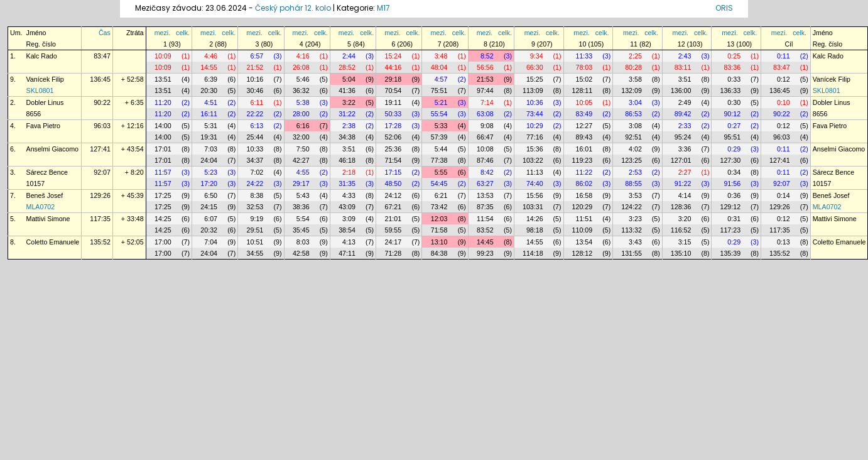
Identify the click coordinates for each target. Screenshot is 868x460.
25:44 (255, 137)
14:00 (163, 126)
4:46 (211, 56)
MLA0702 (41, 207)
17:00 (163, 242)
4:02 (635, 149)
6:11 (257, 102)
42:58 (301, 253)
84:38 (439, 253)
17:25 (163, 195)
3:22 (349, 102)
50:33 (393, 114)
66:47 (485, 137)
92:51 (633, 137)
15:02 (584, 79)
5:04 (349, 79)
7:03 (211, 149)
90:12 (732, 114)
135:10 (681, 253)
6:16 (303, 126)
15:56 (535, 195)
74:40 (535, 183)
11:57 (163, 172)
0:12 (784, 79)
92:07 (102, 172)
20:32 (209, 230)
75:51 (439, 90)
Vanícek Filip (45, 79)
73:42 (439, 207)
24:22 (255, 183)
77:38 (439, 160)
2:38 (349, 126)
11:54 (485, 219)
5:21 (441, 102)
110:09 (583, 230)
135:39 (730, 253)
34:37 (255, 160)
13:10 (439, 242)
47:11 (347, 253)
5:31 (211, 126)
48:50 (393, 183)
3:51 (685, 79)
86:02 (584, 183)
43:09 (347, 207)
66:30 (535, 67)
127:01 (681, 160)
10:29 (535, 126)
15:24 (393, 56)
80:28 (633, 67)
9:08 (487, 126)
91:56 (732, 183)
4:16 (303, 56)
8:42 (487, 172)
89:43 (584, 137)
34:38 (347, 137)
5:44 (441, 149)
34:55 (255, 253)
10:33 (255, 149)
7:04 (211, 242)
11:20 (163, 102)
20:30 (209, 90)
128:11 (583, 90)
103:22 (533, 160)
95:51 (732, 137)
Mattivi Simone (48, 219)
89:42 (683, 114)
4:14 (685, 195)
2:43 (685, 56)
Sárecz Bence (47, 172)
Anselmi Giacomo (53, 149)
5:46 (303, 79)
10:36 (535, 102)
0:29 (734, 149)
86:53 (633, 114)
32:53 (255, 207)
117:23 (730, 230)
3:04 (635, 102)
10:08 (485, 149)
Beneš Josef (45, 195)
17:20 (209, 183)
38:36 (301, 207)
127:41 (100, 149)
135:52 (100, 242)
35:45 (301, 230)
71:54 (393, 160)
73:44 (535, 114)
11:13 (535, 172)
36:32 (301, 90)
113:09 (533, 90)
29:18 (393, 79)
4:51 (211, 102)
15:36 (535, 149)
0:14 (784, 195)
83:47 (102, 56)
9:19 (257, 219)
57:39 (439, 137)
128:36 (681, 207)
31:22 (347, 114)
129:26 (100, 195)
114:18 (533, 253)
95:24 (683, 137)
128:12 (583, 253)
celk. (183, 33)
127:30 (730, 160)
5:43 (303, 195)
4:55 (303, 172)
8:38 (257, 195)
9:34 (537, 56)
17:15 (393, 172)
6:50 (211, 195)
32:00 (301, 137)
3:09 (349, 219)
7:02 (257, 172)
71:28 (393, 253)
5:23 (211, 172)
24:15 (209, 207)
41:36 (347, 90)
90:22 (102, 102)
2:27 (685, 172)
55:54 (439, 114)
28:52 (347, 67)
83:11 (683, 67)
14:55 (209, 67)
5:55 (441, 172)
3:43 (635, 242)
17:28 (393, 126)
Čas (105, 33)
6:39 (211, 79)
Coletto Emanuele (53, 242)
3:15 (685, 242)
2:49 (685, 102)
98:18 (535, 230)
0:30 (734, 102)
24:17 (393, 242)
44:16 (393, 67)
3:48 (441, 56)
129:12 (730, 207)
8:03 (303, 242)
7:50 (303, 149)
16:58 (584, 195)
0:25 (734, 56)
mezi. (162, 33)
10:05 (584, 102)
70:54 (393, 90)
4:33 (349, 195)
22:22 (255, 114)
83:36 (732, 67)
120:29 (583, 207)
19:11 (393, 102)
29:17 (301, 183)
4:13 (349, 242)
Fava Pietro (44, 126)
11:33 (584, 56)
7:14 (487, 102)
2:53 (635, 172)
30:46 (255, 90)
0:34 (734, 172)
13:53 (485, 195)
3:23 (635, 219)
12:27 (584, 126)
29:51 (255, 230)
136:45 (100, 79)
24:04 (209, 160)
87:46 (485, 160)
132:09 (632, 90)
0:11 (784, 56)
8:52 (487, 56)
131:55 (632, 253)
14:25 (163, 219)
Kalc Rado (42, 56)
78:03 (584, 67)
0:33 (734, 79)
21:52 (255, 67)
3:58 (635, 79)
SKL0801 (40, 90)
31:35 (347, 183)
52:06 (393, 137)
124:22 (632, 207)
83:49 (584, 114)
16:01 (584, 149)
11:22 (584, 172)
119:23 (583, 160)
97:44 (485, 90)
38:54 (347, 230)
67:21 (393, 207)
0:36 (734, 195)
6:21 (441, 195)
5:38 (303, 102)
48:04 (439, 67)
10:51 (255, 242)
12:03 (439, 219)
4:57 (441, 79)
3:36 (685, 149)
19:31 (209, 137)
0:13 (784, 242)
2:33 (685, 126)
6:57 (257, 56)
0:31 (734, 219)
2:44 (349, 56)
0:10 (784, 102)
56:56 (485, 67)
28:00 (301, 114)
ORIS (724, 8)
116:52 (681, 230)
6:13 (257, 126)
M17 (383, 8)
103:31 (533, 207)
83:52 (485, 230)
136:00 (681, 90)
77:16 (535, 137)
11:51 (584, 219)
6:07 (211, 219)
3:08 (635, 126)
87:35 (485, 207)
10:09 (163, 56)
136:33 (730, 90)
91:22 (683, 183)
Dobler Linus (45, 102)
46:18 (347, 160)
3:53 (635, 195)
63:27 (485, 183)
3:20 (685, 219)
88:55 (633, 183)
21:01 (393, 219)
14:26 (535, 219)
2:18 (349, 172)
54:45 (439, 183)
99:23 (485, 253)
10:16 (255, 79)
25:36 (393, 149)
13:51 (163, 79)
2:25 (635, 56)
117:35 (100, 219)
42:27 (301, 160)
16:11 (209, 114)
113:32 (632, 230)
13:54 (584, 242)
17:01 (163, 149)
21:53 (485, 79)
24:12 (393, 195)
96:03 (102, 126)
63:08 (485, 114)
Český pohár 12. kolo (293, 8)
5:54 (303, 219)
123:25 (632, 160)
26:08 (301, 67)
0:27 (734, 126)
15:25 (535, 79)
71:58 (439, 230)
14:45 (485, 242)
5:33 (441, 126)
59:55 (393, 230)
